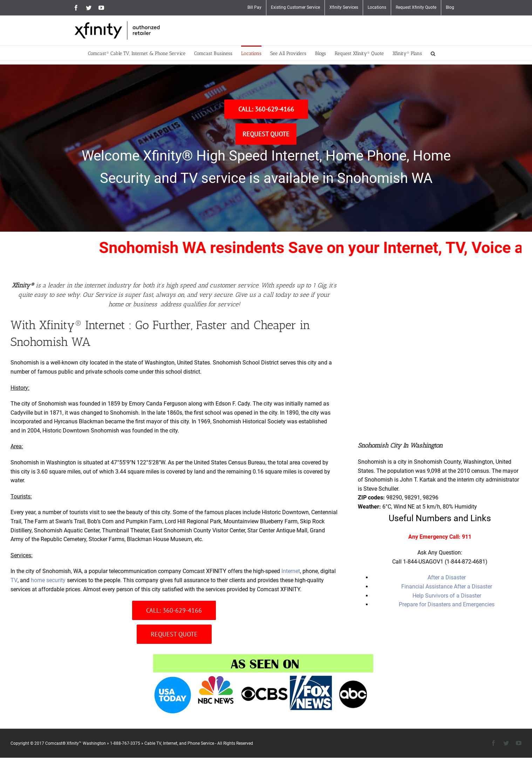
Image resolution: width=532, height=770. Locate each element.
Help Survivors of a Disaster (447, 596)
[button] (433, 53)
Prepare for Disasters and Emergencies (447, 604)
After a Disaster (447, 577)
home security (48, 580)
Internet (291, 571)
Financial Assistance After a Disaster (447, 587)
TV (14, 580)
